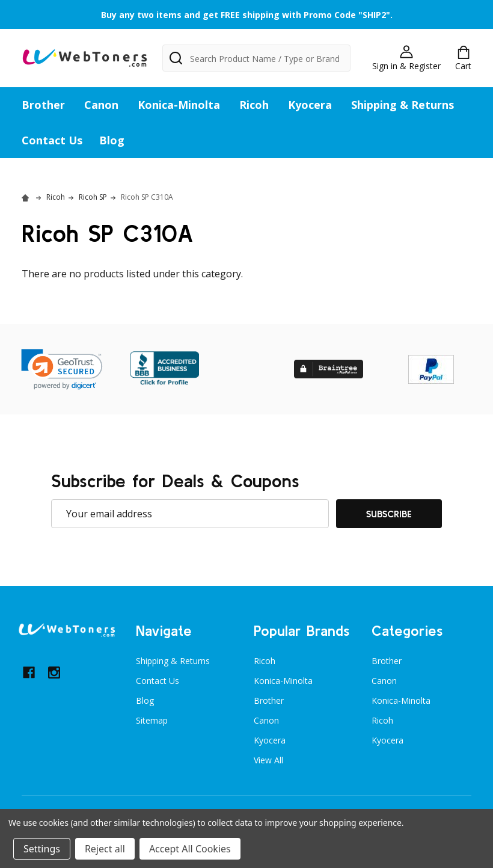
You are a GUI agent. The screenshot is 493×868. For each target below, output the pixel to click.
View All (268, 760)
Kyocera (310, 105)
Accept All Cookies (190, 849)
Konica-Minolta (179, 105)
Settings (42, 849)
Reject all (105, 849)
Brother (43, 105)
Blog (112, 140)
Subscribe (389, 514)
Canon (101, 105)
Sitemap (152, 720)
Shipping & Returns (403, 105)
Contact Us (52, 140)
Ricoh (254, 105)
